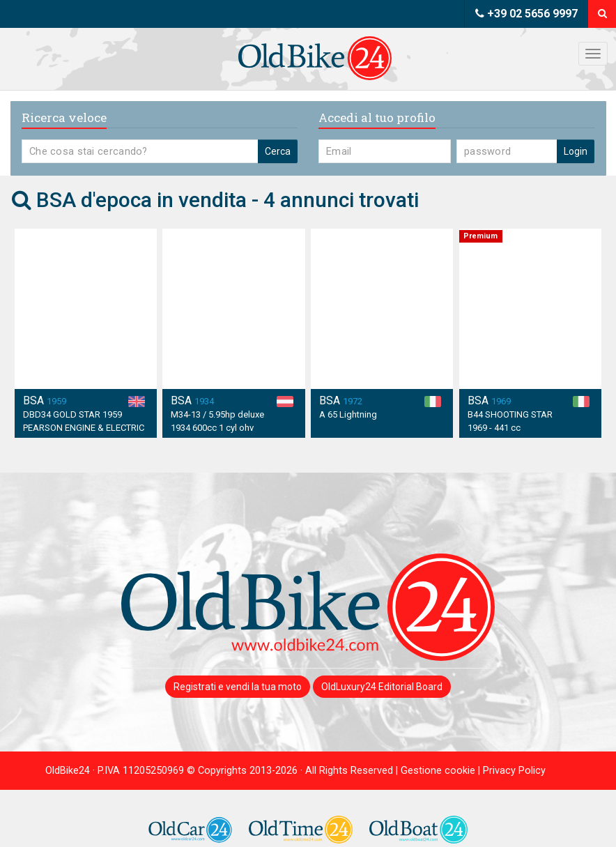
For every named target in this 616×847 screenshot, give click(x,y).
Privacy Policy (514, 771)
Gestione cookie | (442, 771)
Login (576, 151)
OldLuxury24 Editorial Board (382, 687)
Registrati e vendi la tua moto (238, 687)
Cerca (278, 151)
